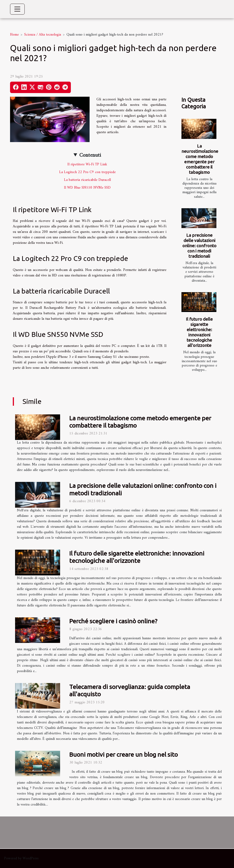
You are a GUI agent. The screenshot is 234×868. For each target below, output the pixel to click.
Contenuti (90, 155)
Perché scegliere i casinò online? (113, 621)
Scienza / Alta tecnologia (43, 35)
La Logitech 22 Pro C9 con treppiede (87, 172)
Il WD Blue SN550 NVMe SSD (87, 188)
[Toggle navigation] (17, 9)
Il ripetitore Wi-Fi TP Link (87, 164)
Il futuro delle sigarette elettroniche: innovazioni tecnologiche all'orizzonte (199, 332)
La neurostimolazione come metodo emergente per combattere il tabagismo (200, 159)
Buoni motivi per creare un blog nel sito (124, 754)
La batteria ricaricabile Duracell (87, 180)
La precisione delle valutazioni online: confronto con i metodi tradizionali (199, 246)
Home (14, 35)
